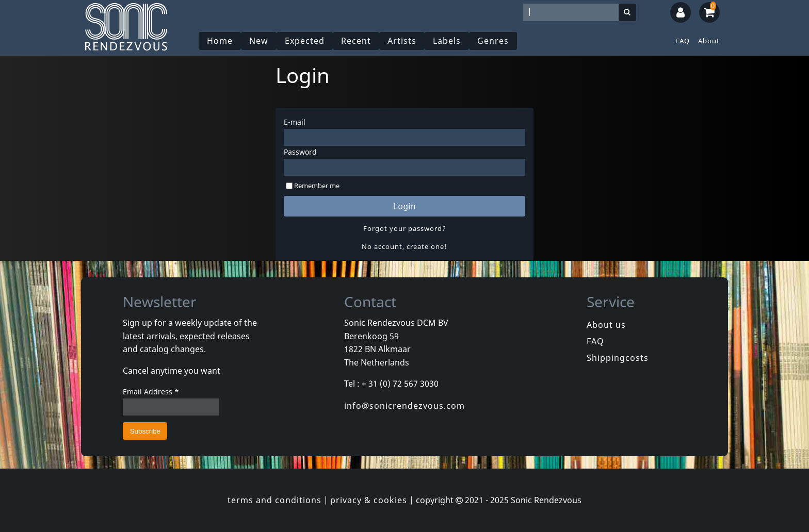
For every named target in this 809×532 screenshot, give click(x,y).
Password (300, 152)
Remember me (317, 186)
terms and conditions (274, 500)
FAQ (683, 41)
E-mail (295, 122)
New (259, 41)
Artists (402, 41)
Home (220, 41)
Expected (305, 41)
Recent (356, 41)
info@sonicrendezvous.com (405, 406)
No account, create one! (405, 246)
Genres (493, 41)
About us (606, 325)
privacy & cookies (369, 500)
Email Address (151, 392)
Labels (447, 41)
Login (405, 206)
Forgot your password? (405, 228)
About (709, 41)
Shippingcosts (618, 358)
